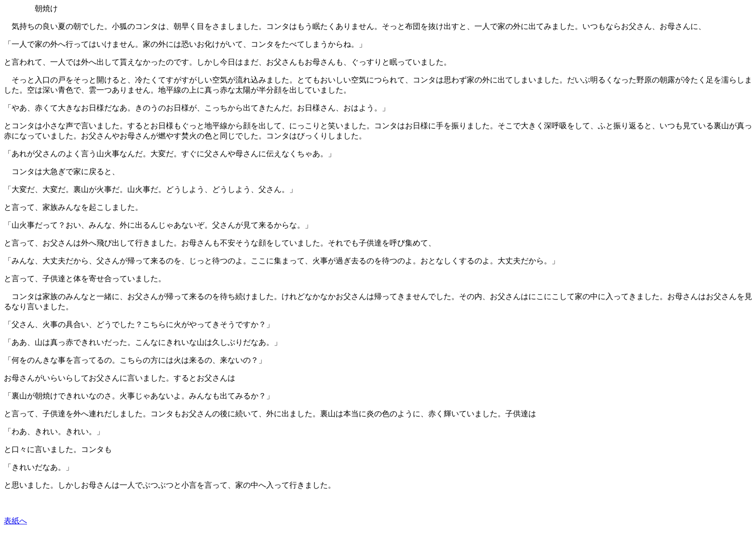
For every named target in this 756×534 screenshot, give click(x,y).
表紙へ (15, 521)
